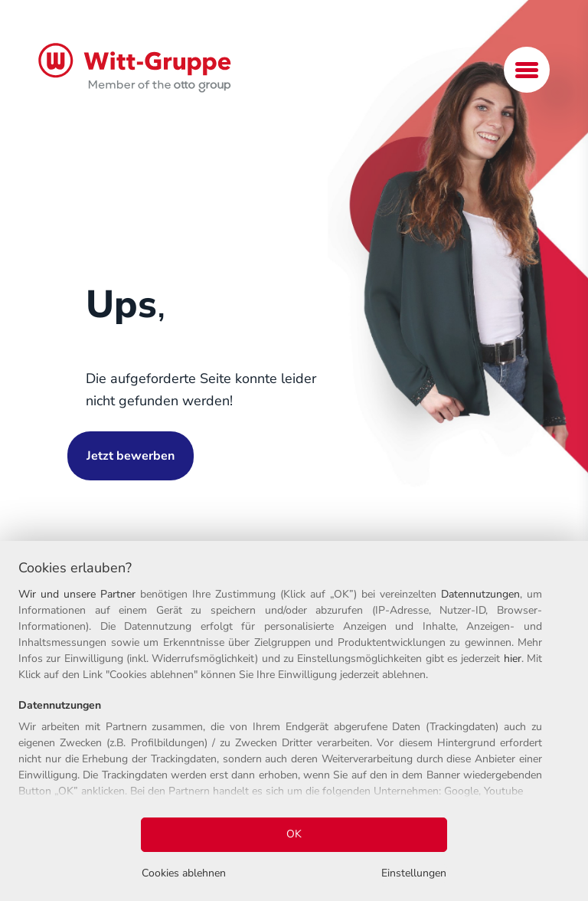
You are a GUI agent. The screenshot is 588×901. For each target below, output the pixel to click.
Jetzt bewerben (131, 456)
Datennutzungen (480, 594)
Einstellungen (414, 873)
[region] (294, 721)
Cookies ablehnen (184, 873)
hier (513, 659)
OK (294, 834)
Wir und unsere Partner (77, 594)
